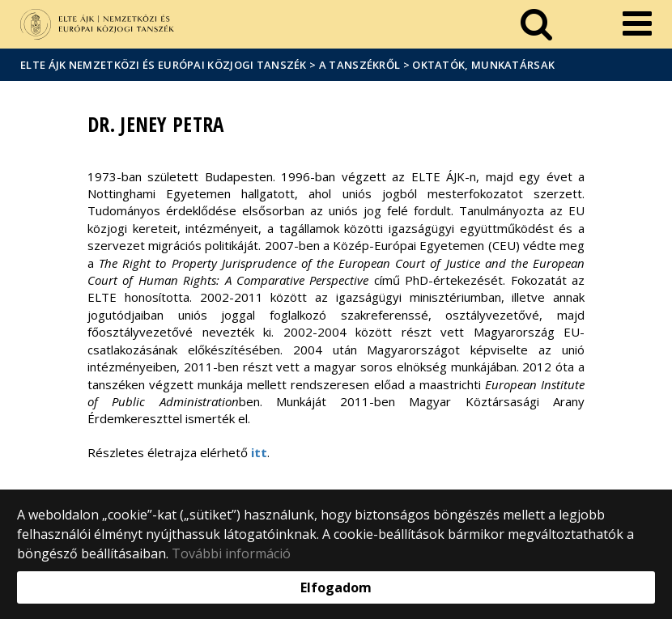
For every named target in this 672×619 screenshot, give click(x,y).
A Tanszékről (360, 65)
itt (259, 452)
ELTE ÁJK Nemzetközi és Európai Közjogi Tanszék (164, 65)
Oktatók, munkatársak (483, 65)
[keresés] (536, 24)
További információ (231, 553)
